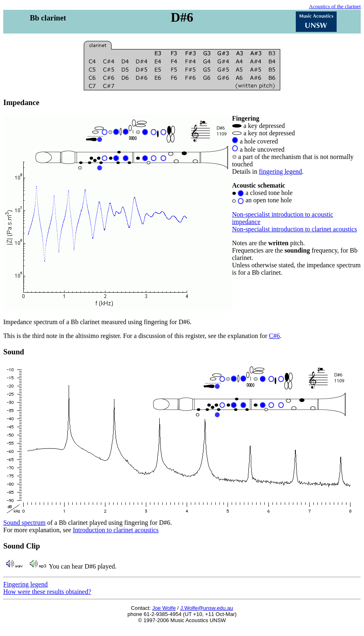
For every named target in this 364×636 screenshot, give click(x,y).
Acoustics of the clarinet (335, 6)
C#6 (274, 336)
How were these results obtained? (47, 592)
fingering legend (280, 171)
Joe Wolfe (164, 608)
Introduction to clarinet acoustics (116, 530)
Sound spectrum (25, 523)
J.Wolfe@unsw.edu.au (207, 608)
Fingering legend (26, 584)
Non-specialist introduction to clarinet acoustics (295, 229)
